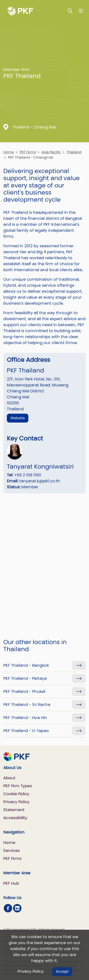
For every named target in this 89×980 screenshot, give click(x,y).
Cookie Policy (16, 794)
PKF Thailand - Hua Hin (25, 718)
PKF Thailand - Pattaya (25, 678)
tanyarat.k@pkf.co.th (40, 481)
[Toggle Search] (70, 11)
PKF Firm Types (18, 786)
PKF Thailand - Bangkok (26, 665)
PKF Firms (28, 152)
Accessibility (15, 818)
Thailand (74, 152)
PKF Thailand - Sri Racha (27, 704)
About (9, 778)
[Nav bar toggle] (81, 11)
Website (18, 418)
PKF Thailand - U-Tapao (26, 731)
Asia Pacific (51, 152)
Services (12, 850)
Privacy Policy (31, 971)
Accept (62, 971)
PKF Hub (11, 883)
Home (9, 152)
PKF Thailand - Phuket (24, 691)
